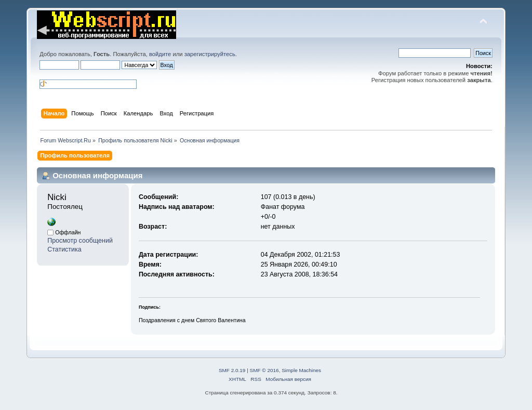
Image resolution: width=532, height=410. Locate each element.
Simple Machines (301, 370)
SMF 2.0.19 (232, 370)
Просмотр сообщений (80, 241)
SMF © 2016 (264, 370)
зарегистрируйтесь (210, 54)
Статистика (64, 249)
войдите (160, 54)
